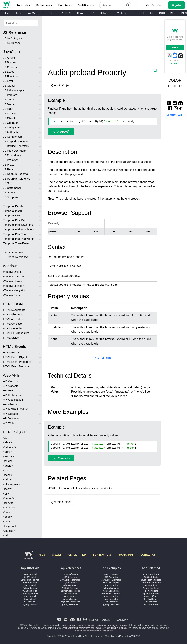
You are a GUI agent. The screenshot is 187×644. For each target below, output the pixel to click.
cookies (91, 631)
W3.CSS (121, 13)
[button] (128, 5)
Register (175, 63)
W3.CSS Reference (70, 588)
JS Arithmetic (11, 132)
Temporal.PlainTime (15, 234)
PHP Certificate (151, 591)
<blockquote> (11, 484)
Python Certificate (151, 588)
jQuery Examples (111, 604)
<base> (8, 475)
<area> (7, 452)
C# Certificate (151, 602)
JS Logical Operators (16, 141)
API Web (8, 423)
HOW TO (105, 13)
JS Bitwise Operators (16, 146)
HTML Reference (70, 574)
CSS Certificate (151, 577)
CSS (19, 13)
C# (152, 13)
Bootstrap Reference (70, 591)
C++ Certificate (151, 599)
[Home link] (7, 5)
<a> (5, 438)
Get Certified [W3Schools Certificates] (154, 5)
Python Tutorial (30, 588)
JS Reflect (9, 169)
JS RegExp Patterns (15, 174)
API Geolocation (13, 400)
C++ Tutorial (30, 602)
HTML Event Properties (17, 362)
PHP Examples (111, 596)
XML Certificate (151, 604)
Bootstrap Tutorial (30, 593)
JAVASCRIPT (35, 13)
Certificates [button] (86, 5)
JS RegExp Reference (17, 179)
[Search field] (115, 5)
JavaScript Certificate (151, 580)
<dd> (6, 535)
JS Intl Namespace (15, 90)
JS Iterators (10, 95)
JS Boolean (10, 62)
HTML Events (11, 352)
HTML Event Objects (16, 357)
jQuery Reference (70, 604)
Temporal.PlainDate (15, 220)
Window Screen (13, 295)
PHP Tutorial (30, 596)
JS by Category (13, 38)
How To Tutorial (30, 582)
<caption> (9, 507)
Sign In (175, 47)
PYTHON (65, 13)
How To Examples (111, 582)
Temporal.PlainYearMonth (19, 239)
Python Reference (70, 585)
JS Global (9, 86)
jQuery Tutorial (30, 604)
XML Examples (111, 602)
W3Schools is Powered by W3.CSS (123, 636)
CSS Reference (70, 577)
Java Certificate (151, 596)
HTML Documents (14, 310)
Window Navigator (14, 290)
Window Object (12, 272)
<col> (6, 521)
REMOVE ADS (102, 358)
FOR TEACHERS (102, 555)
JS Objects (10, 118)
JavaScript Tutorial (30, 580)
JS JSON (9, 99)
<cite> (7, 512)
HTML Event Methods (16, 366)
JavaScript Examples (111, 580)
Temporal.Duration (14, 206)
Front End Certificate (151, 582)
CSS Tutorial (30, 577)
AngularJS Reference (70, 602)
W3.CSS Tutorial (30, 591)
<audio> (8, 466)
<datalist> (9, 531)
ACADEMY (121, 620)
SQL (51, 13)
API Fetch (9, 390)
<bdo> (7, 479)
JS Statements (12, 188)
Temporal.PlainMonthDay (18, 229)
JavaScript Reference (70, 580)
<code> (8, 517)
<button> (8, 498)
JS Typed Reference (16, 257)
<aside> (8, 461)
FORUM (94, 620)
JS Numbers (11, 113)
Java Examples (111, 599)
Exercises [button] (65, 5)
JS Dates (9, 72)
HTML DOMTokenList (16, 333)
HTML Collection (13, 324)
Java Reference (70, 599)
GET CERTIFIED (77, 555)
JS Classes (10, 67)
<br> (6, 494)
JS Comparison (13, 137)
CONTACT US (148, 555)
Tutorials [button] (23, 5)
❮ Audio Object (61, 85)
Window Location (14, 286)
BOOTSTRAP (167, 13)
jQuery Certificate (151, 593)
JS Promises (11, 160)
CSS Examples (111, 577)
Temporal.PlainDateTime (18, 225)
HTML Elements (13, 314)
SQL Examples (111, 585)
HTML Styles (11, 338)
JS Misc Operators (14, 151)
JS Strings (9, 192)
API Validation (12, 418)
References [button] (44, 5)
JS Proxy (9, 165)
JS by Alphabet (12, 43)
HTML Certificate (151, 574)
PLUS (42, 555)
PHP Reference (70, 593)
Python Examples (111, 588)
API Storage (11, 414)
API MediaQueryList (15, 409)
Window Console (13, 276)
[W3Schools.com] (29, 557)
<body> (8, 489)
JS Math (8, 109)
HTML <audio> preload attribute (91, 488)
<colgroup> (10, 526)
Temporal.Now (12, 215)
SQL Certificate (151, 585)
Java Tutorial (30, 599)
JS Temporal (11, 197)
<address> (10, 447)
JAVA (80, 13)
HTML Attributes (13, 319)
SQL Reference (70, 582)
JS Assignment (12, 127)
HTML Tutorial (30, 574)
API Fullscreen (12, 395)
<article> (8, 456)
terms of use (80, 631)
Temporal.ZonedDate (16, 243)
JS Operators (11, 123)
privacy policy (106, 631)
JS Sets (8, 183)
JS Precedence (12, 155)
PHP (91, 13)
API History (10, 404)
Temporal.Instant (13, 211)
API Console (11, 386)
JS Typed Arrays (13, 252)
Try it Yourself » (61, 131)
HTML (7, 13)
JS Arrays (9, 58)
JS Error (8, 81)
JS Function (10, 76)
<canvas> (9, 503)
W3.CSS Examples (111, 591)
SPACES (57, 555)
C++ (142, 13)
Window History (13, 281)
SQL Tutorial (30, 585)
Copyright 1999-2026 (57, 636)
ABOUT (107, 620)
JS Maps (8, 104)
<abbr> (7, 442)
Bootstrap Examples (111, 593)
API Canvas (10, 381)
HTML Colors (70, 596)
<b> (5, 470)
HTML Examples (111, 574)
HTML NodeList (13, 328)
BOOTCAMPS (126, 555)
